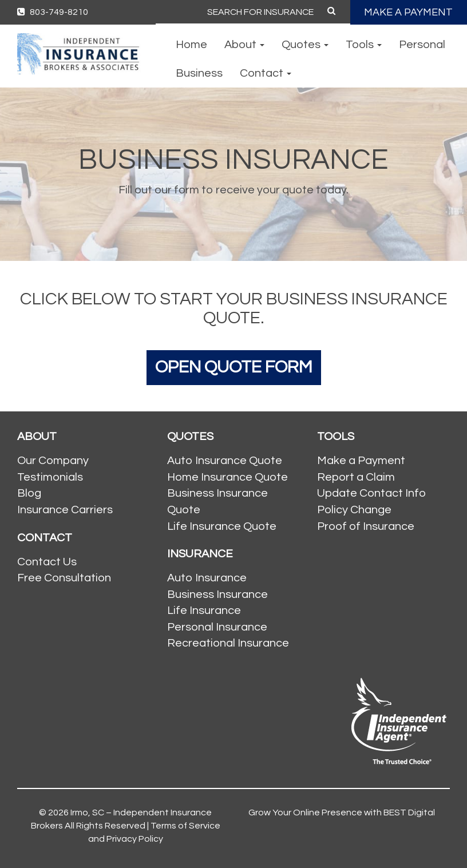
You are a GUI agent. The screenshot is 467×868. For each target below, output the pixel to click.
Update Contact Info (371, 493)
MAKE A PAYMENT (408, 12)
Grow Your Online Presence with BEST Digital (342, 812)
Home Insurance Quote (227, 477)
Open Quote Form (234, 367)
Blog (29, 493)
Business (199, 73)
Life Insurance (204, 611)
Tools (364, 45)
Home (191, 45)
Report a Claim (356, 477)
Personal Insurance (217, 627)
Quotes (305, 45)
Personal (422, 45)
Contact (266, 73)
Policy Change (354, 510)
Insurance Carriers (65, 510)
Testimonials (50, 477)
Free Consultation (64, 578)
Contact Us (47, 562)
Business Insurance (217, 594)
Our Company (53, 461)
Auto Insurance (207, 578)
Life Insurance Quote (222, 526)
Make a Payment (361, 461)
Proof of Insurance (366, 526)
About (244, 45)
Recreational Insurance (228, 643)
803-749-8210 (53, 12)
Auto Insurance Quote (225, 461)
